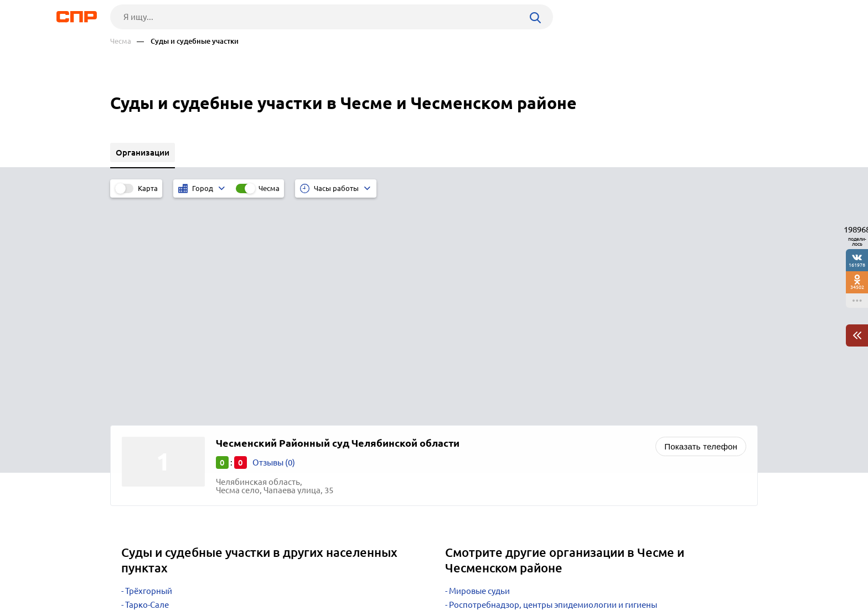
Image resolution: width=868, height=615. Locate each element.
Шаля (136, 414)
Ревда (137, 428)
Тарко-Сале (147, 387)
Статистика (471, 414)
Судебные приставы (488, 400)
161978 (857, 265)
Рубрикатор (131, 574)
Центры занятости (485, 428)
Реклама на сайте (278, 574)
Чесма (121, 41)
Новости (199, 574)
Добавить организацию (708, 573)
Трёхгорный (149, 373)
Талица (139, 400)
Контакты (358, 574)
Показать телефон (701, 228)
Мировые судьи (479, 373)
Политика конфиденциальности (259, 606)
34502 (857, 287)
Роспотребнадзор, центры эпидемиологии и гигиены (553, 387)
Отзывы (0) (274, 244)
